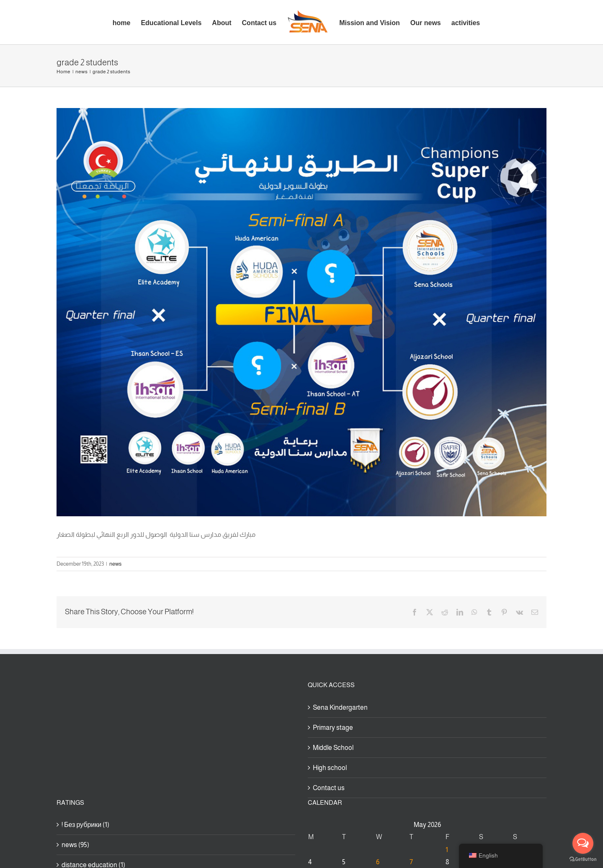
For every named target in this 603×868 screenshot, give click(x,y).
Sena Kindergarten (340, 707)
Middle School (333, 748)
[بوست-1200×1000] (301, 312)
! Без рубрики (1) (85, 825)
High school (330, 768)
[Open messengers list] (583, 843)
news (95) (75, 845)
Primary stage (333, 728)
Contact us (329, 788)
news (115, 564)
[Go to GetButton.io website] (583, 859)
